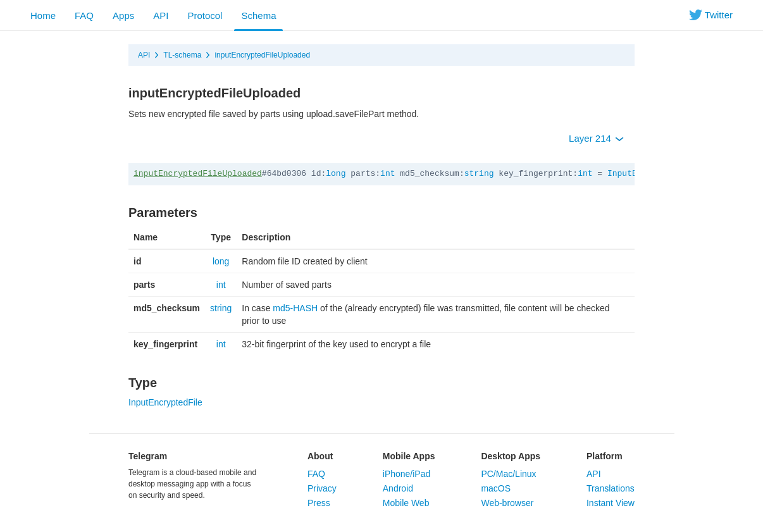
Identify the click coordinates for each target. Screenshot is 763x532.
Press (319, 503)
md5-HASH (295, 308)
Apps (123, 15)
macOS (496, 488)
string (479, 174)
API (161, 15)
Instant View (611, 503)
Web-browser (507, 503)
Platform (605, 456)
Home (43, 15)
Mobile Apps (409, 456)
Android (398, 488)
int (388, 174)
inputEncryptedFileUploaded (262, 55)
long (336, 174)
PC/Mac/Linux (508, 474)
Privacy (322, 488)
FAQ (84, 15)
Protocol (205, 15)
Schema (258, 15)
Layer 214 (596, 138)
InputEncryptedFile (165, 402)
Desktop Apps (511, 456)
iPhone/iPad (407, 474)
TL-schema (182, 55)
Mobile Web (406, 503)
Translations (611, 488)
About (320, 456)
